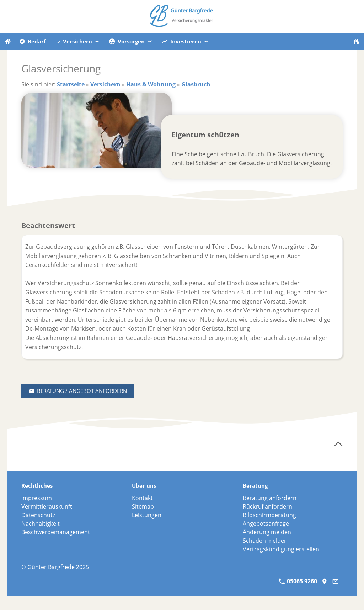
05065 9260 (298, 581)
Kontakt (142, 498)
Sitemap (143, 506)
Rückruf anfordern (267, 506)
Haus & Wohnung (151, 84)
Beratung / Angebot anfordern (78, 391)
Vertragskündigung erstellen (281, 549)
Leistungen (147, 515)
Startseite (71, 84)
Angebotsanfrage (266, 524)
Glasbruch (196, 84)
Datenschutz (38, 515)
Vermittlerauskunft (47, 506)
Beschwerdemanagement (56, 532)
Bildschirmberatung (269, 515)
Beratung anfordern (270, 498)
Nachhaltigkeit (41, 524)
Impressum (37, 498)
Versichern (105, 84)
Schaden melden (265, 541)
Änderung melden (267, 532)
